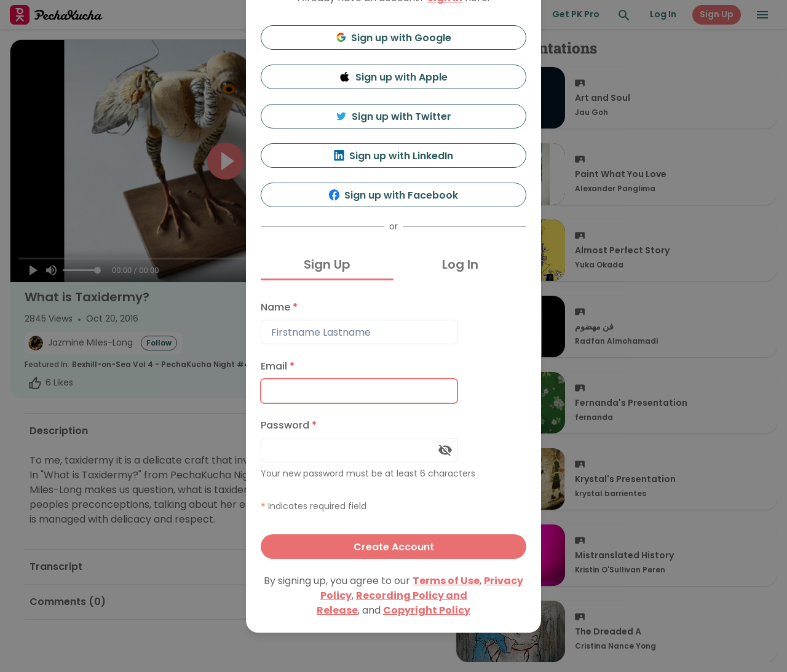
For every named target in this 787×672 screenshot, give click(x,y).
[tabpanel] (393, 427)
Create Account (394, 547)
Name (279, 307)
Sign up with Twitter (393, 117)
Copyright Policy (427, 610)
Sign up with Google (394, 38)
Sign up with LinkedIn (394, 156)
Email (278, 366)
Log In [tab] (460, 264)
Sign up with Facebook (394, 195)
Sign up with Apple (393, 77)
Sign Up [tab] (327, 264)
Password (289, 425)
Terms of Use (446, 581)
